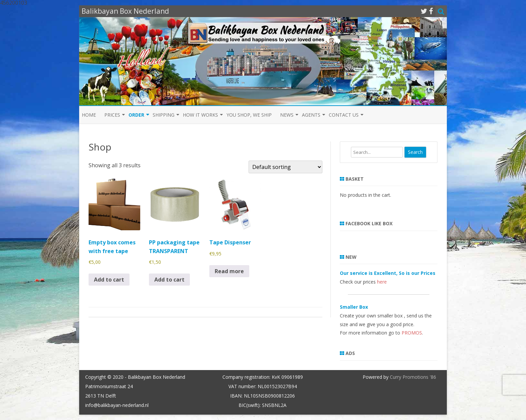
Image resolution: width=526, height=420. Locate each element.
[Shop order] (285, 167)
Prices (112, 115)
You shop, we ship (249, 115)
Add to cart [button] (109, 280)
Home (89, 115)
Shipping (164, 115)
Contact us (344, 115)
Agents (311, 115)
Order (136, 115)
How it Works (200, 115)
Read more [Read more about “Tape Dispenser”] (229, 271)
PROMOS (412, 333)
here (382, 282)
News (287, 115)
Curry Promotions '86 (413, 377)
